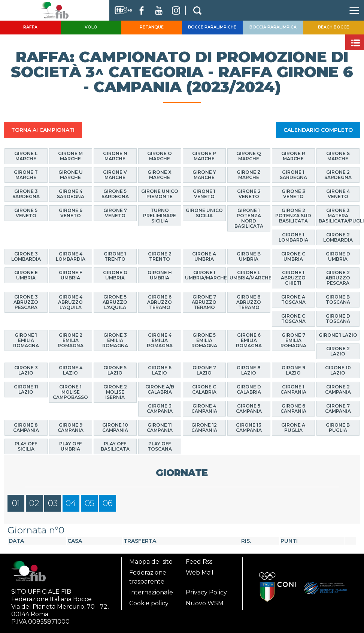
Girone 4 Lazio (71, 370)
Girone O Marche (160, 156)
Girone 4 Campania (204, 408)
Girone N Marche (115, 156)
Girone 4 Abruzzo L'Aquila (70, 302)
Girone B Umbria (249, 256)
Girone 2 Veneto (249, 193)
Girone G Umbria (115, 275)
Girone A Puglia (293, 427)
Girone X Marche (160, 175)
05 (90, 503)
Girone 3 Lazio (26, 370)
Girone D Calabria (249, 389)
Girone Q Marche (249, 156)
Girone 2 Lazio (338, 351)
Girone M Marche (70, 156)
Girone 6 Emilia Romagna (249, 340)
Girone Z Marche (249, 175)
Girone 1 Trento (115, 256)
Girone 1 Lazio (338, 335)
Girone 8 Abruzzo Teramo (249, 302)
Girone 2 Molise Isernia (115, 392)
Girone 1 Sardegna (293, 175)
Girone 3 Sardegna (26, 193)
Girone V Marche (115, 175)
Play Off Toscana (160, 446)
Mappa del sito (151, 562)
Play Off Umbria (70, 446)
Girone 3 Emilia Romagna (115, 340)
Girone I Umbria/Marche (205, 275)
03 (53, 503)
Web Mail (200, 573)
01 (16, 503)
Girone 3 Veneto (293, 193)
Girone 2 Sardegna (338, 175)
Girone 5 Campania (249, 408)
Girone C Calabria (204, 389)
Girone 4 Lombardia (71, 256)
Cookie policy (149, 603)
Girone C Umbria (293, 256)
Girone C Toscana (293, 318)
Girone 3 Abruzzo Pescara (26, 302)
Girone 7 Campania (338, 408)
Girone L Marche (26, 156)
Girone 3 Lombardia (26, 256)
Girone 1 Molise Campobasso (70, 392)
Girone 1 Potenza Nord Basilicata (249, 218)
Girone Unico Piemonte (160, 193)
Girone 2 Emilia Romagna (71, 340)
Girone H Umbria (160, 275)
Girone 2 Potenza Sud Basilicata (293, 215)
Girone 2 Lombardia (338, 237)
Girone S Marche (338, 156)
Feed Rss (199, 562)
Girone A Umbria (204, 256)
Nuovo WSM (205, 603)
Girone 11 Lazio (26, 389)
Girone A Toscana (293, 299)
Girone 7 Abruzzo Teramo (204, 302)
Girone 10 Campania (115, 427)
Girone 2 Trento (160, 256)
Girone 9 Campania (71, 427)
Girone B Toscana (338, 299)
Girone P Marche (204, 156)
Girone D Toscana (338, 318)
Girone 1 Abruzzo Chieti (293, 278)
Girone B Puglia (338, 427)
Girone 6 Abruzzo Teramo (160, 302)
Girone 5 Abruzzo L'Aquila (115, 302)
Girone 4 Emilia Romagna (160, 340)
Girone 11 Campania (160, 427)
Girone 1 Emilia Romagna (26, 340)
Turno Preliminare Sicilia (160, 215)
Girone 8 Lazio (249, 370)
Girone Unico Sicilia (204, 213)
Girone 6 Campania (293, 408)
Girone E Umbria (26, 275)
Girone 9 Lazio (293, 370)
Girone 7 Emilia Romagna (293, 340)
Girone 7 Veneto (115, 213)
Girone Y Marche (204, 175)
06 (108, 503)
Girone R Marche (293, 156)
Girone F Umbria (70, 275)
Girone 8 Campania (26, 427)
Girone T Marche (26, 175)
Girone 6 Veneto (71, 213)
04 (71, 503)
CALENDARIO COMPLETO (318, 130)
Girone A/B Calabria (160, 389)
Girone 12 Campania (204, 427)
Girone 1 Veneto (204, 193)
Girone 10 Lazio (338, 370)
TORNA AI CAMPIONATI (43, 130)
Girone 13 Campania (249, 427)
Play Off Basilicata (115, 446)
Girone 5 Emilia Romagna (204, 340)
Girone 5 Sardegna (115, 193)
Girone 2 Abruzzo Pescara (338, 278)
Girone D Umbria (338, 256)
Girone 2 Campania (338, 389)
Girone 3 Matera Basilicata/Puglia (339, 215)
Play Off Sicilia (26, 446)
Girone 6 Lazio (160, 370)
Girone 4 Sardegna (71, 193)
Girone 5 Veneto (26, 213)
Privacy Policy (206, 592)
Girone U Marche (71, 175)
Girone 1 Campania (293, 389)
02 (34, 503)
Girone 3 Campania (160, 408)
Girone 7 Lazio (204, 370)
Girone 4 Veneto (338, 193)
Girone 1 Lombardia (293, 237)
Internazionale (151, 592)
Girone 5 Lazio (115, 370)
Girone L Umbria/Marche (250, 275)
